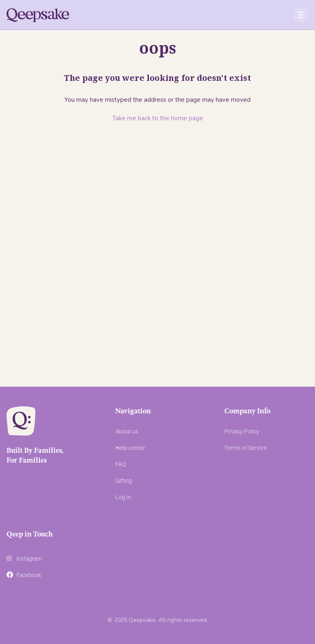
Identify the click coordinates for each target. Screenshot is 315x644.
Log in (123, 497)
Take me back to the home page (158, 118)
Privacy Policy (242, 431)
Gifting (124, 480)
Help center (130, 447)
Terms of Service (246, 447)
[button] (301, 15)
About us (127, 431)
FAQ (121, 464)
